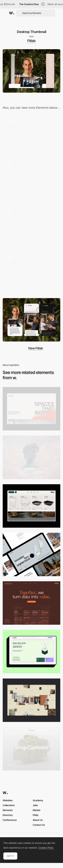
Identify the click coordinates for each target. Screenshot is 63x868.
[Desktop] (32, 409)
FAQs (36, 815)
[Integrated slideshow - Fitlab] (32, 181)
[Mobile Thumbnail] (32, 320)
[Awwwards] (12, 13)
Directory (8, 815)
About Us (38, 820)
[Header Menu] (32, 506)
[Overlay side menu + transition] (32, 226)
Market (37, 810)
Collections (9, 805)
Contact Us (39, 825)
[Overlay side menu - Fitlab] (32, 136)
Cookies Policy (46, 848)
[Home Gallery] (32, 700)
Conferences (10, 820)
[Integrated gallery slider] (32, 273)
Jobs (35, 805)
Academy (38, 800)
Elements (8, 810)
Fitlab (32, 41)
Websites (8, 800)
